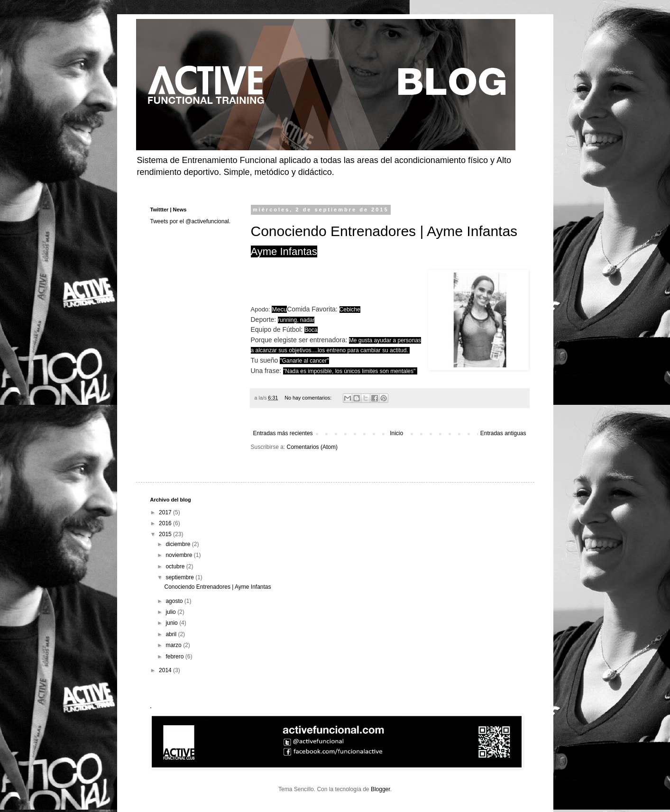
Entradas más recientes (283, 433)
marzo (174, 645)
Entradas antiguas (503, 433)
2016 (166, 523)
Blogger (381, 789)
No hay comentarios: (309, 398)
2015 (166, 534)
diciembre (179, 544)
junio (172, 623)
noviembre (179, 555)
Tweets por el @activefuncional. (191, 221)
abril (172, 634)
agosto (175, 601)
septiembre (180, 577)
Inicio (396, 433)
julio (171, 612)
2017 (166, 512)
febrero (175, 657)
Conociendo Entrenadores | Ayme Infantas (384, 231)
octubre (176, 566)
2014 (166, 670)
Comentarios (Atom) (312, 447)
